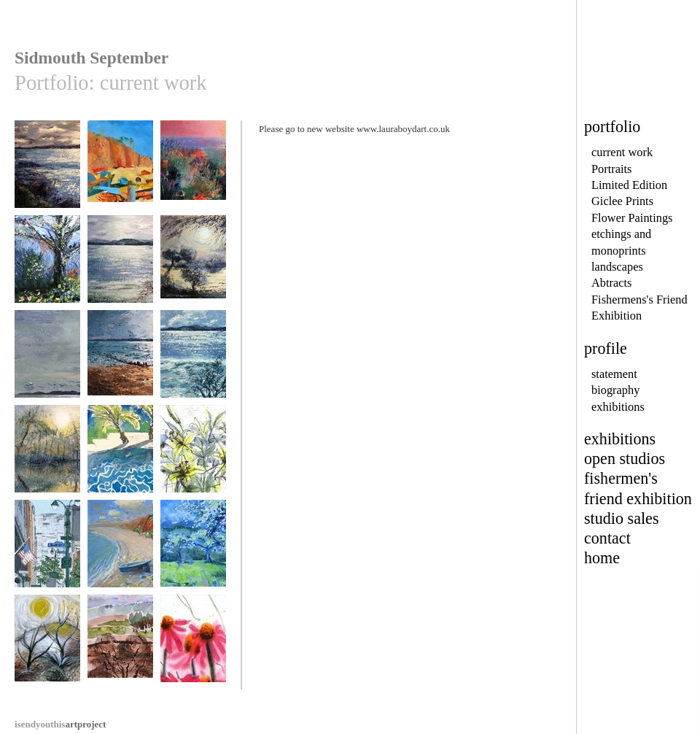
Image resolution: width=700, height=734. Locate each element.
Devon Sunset (120, 361)
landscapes (617, 267)
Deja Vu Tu (193, 171)
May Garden (47, 266)
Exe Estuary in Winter (193, 366)
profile (606, 348)
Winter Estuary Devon (120, 271)
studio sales (622, 518)
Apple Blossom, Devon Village (193, 556)
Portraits (612, 169)
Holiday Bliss (120, 456)
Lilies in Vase (193, 456)
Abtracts (611, 283)
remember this (47, 361)
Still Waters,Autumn (47, 461)
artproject (60, 724)
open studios (625, 459)
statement (614, 374)
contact (607, 538)
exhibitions (618, 407)
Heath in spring (120, 645)
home (602, 558)
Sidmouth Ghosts (120, 171)
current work (622, 152)
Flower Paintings (632, 218)
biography (615, 390)
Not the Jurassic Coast (47, 650)
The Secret (193, 266)
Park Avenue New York (47, 556)
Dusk (47, 171)
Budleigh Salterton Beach (120, 556)
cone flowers (193, 645)
